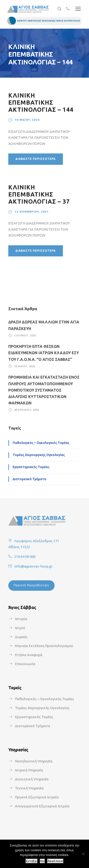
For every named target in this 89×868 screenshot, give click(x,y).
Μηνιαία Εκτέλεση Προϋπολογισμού (44, 646)
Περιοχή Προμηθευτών (31, 585)
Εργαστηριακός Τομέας (31, 467)
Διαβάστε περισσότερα (36, 159)
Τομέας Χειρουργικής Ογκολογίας (39, 455)
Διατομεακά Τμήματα (29, 479)
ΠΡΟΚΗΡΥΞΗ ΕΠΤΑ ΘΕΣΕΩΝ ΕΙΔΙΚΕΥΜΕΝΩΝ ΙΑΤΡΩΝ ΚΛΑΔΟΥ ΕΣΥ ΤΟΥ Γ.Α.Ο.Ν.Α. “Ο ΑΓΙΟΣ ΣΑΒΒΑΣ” (44, 353)
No (42, 861)
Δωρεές (21, 637)
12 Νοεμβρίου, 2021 (32, 212)
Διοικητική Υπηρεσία (32, 779)
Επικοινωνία (25, 664)
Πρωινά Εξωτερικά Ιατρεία (37, 797)
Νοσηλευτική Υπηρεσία (34, 761)
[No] (83, 854)
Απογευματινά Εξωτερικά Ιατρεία (42, 806)
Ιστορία (21, 619)
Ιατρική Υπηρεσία (29, 770)
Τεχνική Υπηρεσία (29, 788)
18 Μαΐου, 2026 (25, 366)
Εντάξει (32, 861)
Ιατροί (20, 628)
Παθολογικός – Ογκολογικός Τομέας (41, 443)
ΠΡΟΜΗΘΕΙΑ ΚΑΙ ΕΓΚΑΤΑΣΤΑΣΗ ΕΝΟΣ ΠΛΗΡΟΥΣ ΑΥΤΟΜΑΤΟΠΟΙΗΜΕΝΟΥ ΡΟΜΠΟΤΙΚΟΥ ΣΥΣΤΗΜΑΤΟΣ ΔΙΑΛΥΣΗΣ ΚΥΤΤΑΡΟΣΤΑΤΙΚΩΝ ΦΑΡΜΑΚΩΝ (44, 390)
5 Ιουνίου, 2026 (25, 336)
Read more (55, 861)
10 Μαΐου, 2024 (27, 120)
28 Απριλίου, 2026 (27, 410)
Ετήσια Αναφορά (29, 655)
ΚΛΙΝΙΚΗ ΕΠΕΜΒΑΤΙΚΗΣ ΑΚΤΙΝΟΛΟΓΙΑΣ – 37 (39, 194)
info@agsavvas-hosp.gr (33, 566)
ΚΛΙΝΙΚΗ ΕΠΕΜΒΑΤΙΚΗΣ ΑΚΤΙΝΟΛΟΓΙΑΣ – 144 (41, 103)
